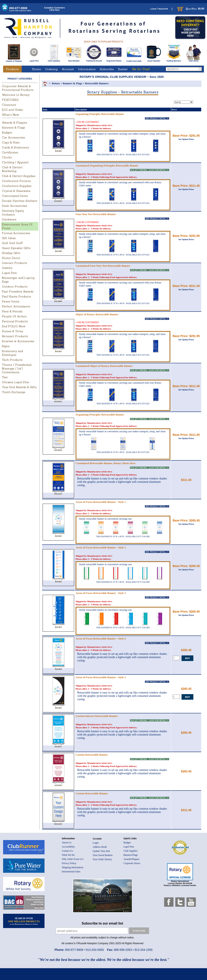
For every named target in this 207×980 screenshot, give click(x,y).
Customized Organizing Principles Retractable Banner (107, 166)
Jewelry (7, 268)
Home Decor (11, 258)
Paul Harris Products (16, 296)
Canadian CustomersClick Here (54, 9)
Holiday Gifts (11, 253)
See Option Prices (186, 139)
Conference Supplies (17, 186)
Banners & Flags (13, 128)
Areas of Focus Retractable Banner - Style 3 (101, 593)
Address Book (100, 847)
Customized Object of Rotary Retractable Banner (104, 366)
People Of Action (14, 316)
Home (37, 69)
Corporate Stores (132, 863)
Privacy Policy (69, 863)
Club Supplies (54, 60)
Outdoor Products (15, 287)
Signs (6, 346)
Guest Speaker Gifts (16, 248)
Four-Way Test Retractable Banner (96, 214)
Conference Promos (16, 181)
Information (87, 69)
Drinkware (9, 219)
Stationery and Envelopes (12, 353)
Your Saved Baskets (103, 855)
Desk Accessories (14, 206)
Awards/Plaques (132, 859)
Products (12, 69)
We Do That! (141, 69)
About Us (67, 843)
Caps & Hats (11, 142)
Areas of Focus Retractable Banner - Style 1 (101, 502)
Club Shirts (194, 60)
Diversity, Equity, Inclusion (13, 213)
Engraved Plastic (114, 60)
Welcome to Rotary (16, 95)
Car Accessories (13, 137)
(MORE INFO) (107, 126)
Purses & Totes (13, 331)
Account (68, 69)
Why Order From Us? (73, 859)
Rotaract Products (15, 336)
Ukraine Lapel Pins (15, 382)
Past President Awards (18, 291)
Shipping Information (73, 867)
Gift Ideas (9, 238)
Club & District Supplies (19, 176)
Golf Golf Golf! (12, 243)
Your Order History (102, 859)
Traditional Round (94, 60)
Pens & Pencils (12, 311)
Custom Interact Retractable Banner (97, 716)
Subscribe (107, 69)
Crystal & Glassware (16, 191)
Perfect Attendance (16, 306)
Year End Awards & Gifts (19, 387)
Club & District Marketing (12, 169)
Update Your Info (101, 851)
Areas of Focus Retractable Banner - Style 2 (101, 547)
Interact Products (14, 263)
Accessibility (68, 847)
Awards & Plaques (14, 60)
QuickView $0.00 (190, 9)
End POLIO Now (14, 326)
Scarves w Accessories (18, 341)
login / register (159, 9)
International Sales (71, 872)
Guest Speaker (154, 60)
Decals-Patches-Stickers (20, 201)
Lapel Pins (34, 60)
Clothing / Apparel (15, 162)
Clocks (7, 157)
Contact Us (67, 851)
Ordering (51, 69)
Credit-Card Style (134, 60)
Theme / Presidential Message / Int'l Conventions (17, 368)
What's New (10, 115)
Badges (7, 132)
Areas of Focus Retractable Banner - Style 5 (101, 677)
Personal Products (15, 321)
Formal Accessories (16, 233)
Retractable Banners (97, 83)
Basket (123, 69)
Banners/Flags (131, 855)
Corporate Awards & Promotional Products (18, 88)
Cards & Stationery (15, 147)
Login (96, 843)
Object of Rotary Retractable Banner (97, 314)
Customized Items (15, 196)
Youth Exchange (14, 392)
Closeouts (9, 105)
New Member (74, 60)
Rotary (56, 83)
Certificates (10, 152)
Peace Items (11, 301)
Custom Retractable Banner (92, 755)
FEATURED (10, 100)
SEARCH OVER (24, 921)
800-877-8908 (20, 9)
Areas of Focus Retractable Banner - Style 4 (101, 639)
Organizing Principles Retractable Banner (100, 114)
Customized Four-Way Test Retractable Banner (103, 266)
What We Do (68, 855)
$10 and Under (13, 110)
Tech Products (12, 360)
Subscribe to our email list (102, 923)
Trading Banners (174, 60)
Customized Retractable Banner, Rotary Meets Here (106, 463)
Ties (5, 377)
